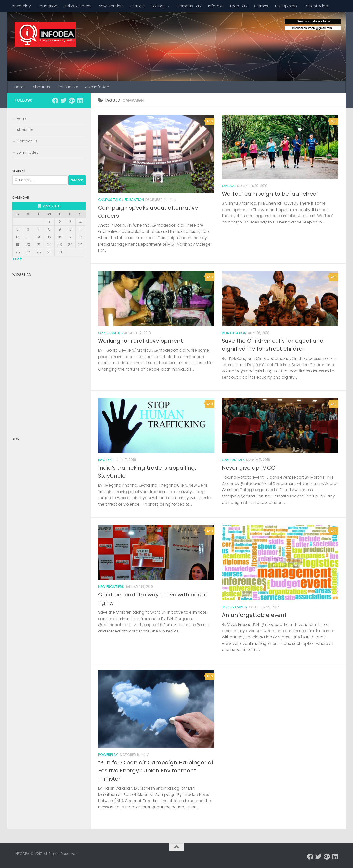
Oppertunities (110, 333)
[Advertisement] (49, 353)
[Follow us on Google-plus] (72, 100)
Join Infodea (316, 6)
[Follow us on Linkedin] (80, 100)
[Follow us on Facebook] (55, 100)
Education (48, 6)
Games (261, 6)
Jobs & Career (78, 6)
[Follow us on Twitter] (63, 100)
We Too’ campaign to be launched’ (270, 194)
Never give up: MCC (249, 468)
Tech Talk (238, 6)
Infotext (215, 6)
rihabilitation (234, 333)
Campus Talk (189, 6)
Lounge (159, 6)
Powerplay (21, 6)
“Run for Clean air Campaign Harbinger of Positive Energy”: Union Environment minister (156, 771)
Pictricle (138, 6)
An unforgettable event (254, 615)
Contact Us (67, 87)
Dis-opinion (286, 6)
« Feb (17, 259)
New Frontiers (111, 6)
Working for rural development (140, 341)
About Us (41, 87)
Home (20, 87)
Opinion (229, 186)
